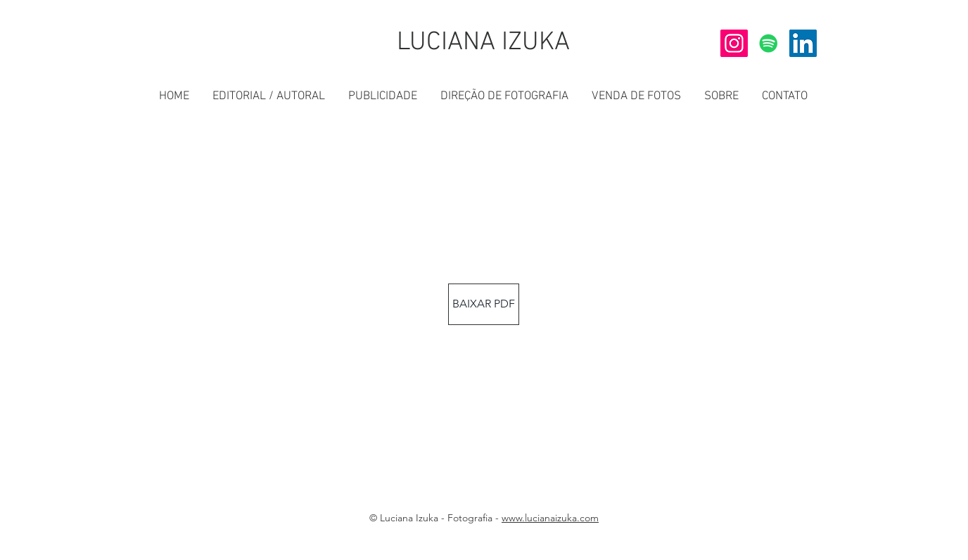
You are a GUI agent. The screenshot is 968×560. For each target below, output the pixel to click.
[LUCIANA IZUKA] (483, 43)
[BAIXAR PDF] (484, 304)
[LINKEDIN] (803, 43)
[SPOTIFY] (769, 43)
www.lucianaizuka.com (550, 518)
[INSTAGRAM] (734, 43)
